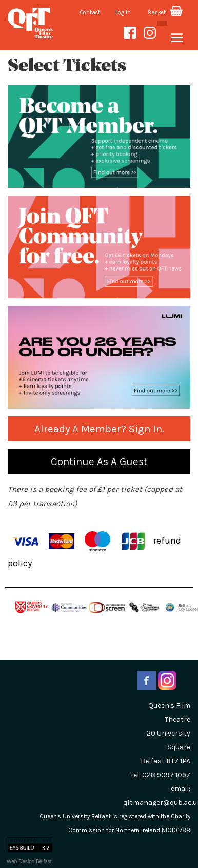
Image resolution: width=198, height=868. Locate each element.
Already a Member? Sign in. (99, 429)
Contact (90, 13)
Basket (165, 13)
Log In (123, 13)
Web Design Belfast (29, 862)
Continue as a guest (99, 461)
